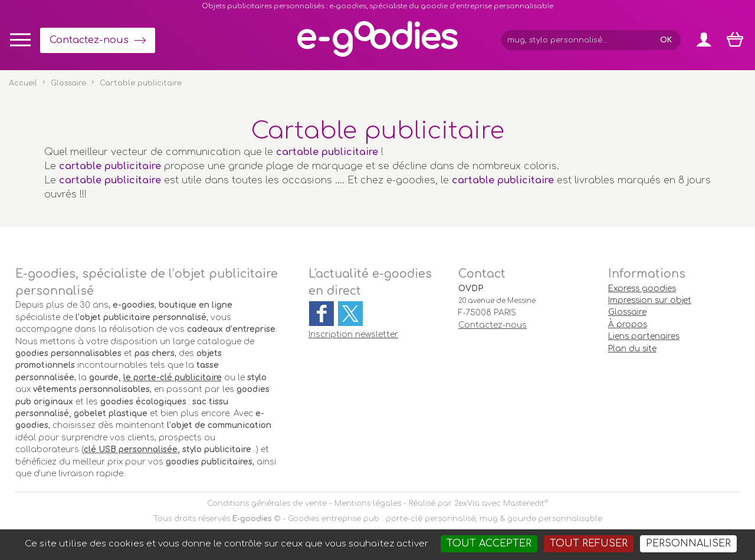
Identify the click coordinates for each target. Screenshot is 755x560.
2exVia (467, 503)
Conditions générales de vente (267, 503)
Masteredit (524, 503)
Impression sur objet (650, 300)
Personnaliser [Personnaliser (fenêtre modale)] (688, 543)
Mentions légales (368, 503)
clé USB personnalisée (131, 449)
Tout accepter (489, 543)
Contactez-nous (89, 40)
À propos (628, 325)
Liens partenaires (644, 336)
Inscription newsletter (353, 335)
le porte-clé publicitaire (173, 378)
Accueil (23, 83)
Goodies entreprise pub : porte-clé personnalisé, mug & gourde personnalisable (445, 519)
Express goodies (642, 289)
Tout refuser (589, 543)
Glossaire (68, 83)
